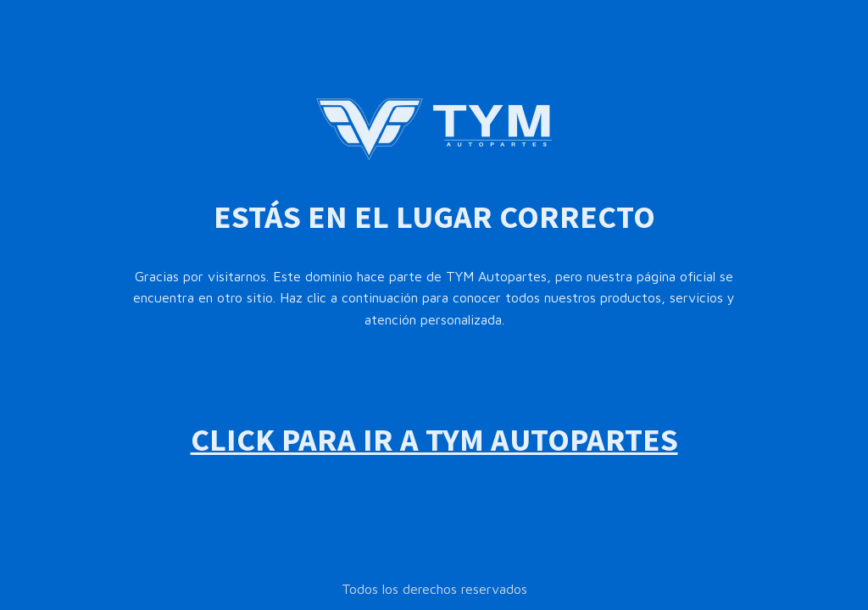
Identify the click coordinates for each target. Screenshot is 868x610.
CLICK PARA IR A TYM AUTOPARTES (434, 439)
